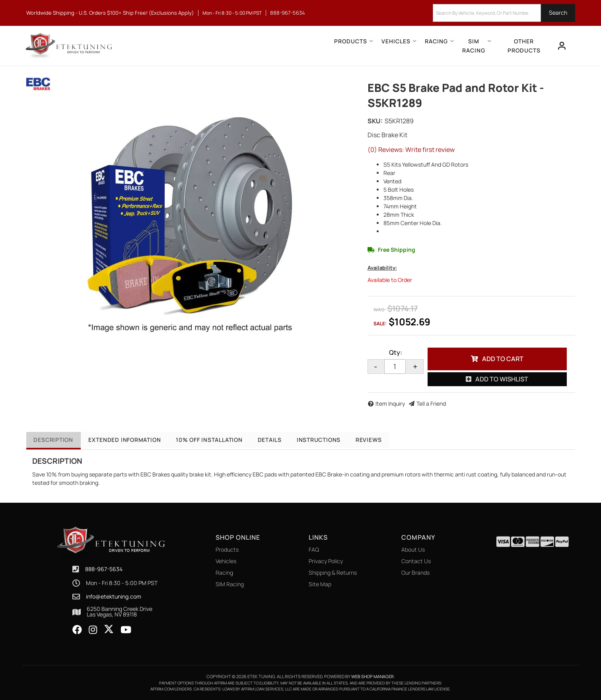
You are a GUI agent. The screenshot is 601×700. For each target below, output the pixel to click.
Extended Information (128, 440)
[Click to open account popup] (562, 46)
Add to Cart (503, 359)
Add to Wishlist (502, 379)
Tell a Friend (431, 403)
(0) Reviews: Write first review (411, 150)
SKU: (375, 121)
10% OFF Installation (215, 440)
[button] (504, 13)
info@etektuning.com (114, 597)
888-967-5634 (104, 569)
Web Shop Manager (372, 676)
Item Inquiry (390, 403)
